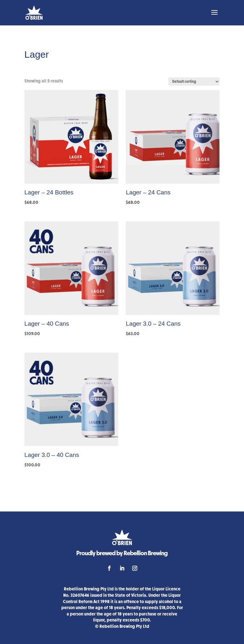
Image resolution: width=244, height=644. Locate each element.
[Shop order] (194, 81)
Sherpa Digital (128, 642)
